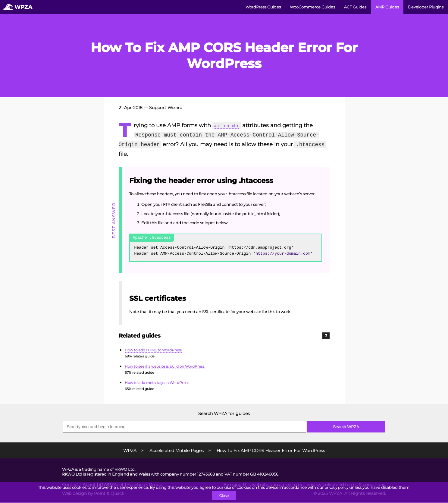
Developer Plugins (426, 7)
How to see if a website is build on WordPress (168, 367)
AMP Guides (387, 7)
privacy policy (336, 487)
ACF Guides (355, 7)
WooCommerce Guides (312, 7)
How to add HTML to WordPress (155, 351)
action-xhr (230, 125)
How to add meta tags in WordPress (160, 383)
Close (224, 496)
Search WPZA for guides (224, 414)
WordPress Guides (263, 7)
